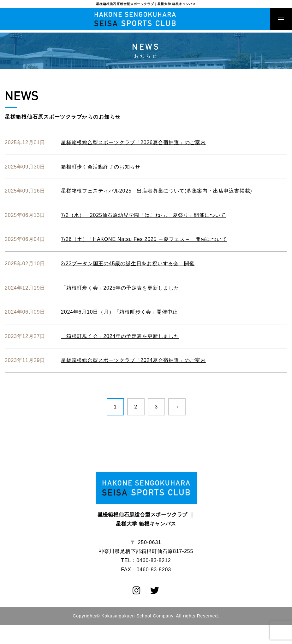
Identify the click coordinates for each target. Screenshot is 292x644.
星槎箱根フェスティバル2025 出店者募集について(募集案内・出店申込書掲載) (156, 191)
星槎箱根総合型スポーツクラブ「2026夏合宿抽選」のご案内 (133, 142)
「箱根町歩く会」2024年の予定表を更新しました (120, 336)
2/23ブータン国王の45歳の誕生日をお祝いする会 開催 (128, 264)
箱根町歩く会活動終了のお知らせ (101, 167)
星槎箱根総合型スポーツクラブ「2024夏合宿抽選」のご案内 (133, 360)
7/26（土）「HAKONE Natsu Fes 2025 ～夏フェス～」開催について (144, 239)
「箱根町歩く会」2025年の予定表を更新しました (120, 288)
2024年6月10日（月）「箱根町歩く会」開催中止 (119, 312)
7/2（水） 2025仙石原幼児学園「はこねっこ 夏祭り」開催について (143, 215)
